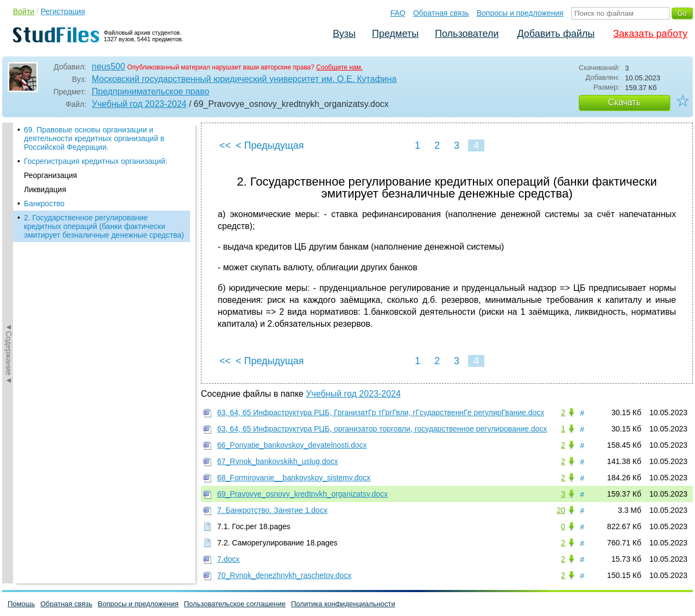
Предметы (395, 34)
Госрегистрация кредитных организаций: (96, 161)
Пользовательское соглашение (235, 604)
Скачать (624, 102)
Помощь (21, 604)
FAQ (398, 13)
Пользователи (467, 34)
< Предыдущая (270, 145)
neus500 (108, 66)
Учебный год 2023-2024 (139, 104)
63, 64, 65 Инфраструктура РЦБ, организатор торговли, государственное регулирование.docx (382, 429)
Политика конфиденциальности (343, 604)
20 (561, 510)
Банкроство (44, 204)
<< (225, 145)
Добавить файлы (556, 34)
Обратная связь (441, 13)
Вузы (344, 34)
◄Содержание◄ (9, 313)
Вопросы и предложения (520, 13)
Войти (24, 11)
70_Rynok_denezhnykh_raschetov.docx (284, 575)
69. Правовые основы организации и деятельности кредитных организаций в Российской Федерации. (94, 138)
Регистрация (63, 11)
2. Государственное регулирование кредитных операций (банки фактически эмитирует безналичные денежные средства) (104, 226)
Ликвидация (45, 189)
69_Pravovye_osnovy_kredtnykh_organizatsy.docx (302, 494)
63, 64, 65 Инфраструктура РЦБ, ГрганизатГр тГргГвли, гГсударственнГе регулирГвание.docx (381, 412)
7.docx (228, 559)
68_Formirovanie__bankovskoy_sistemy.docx (294, 478)
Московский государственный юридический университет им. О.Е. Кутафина (244, 79)
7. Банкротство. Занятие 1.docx (272, 510)
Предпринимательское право (150, 91)
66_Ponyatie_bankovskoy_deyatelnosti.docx (292, 445)
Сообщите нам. (339, 67)
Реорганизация (50, 175)
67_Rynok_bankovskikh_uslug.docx (278, 461)
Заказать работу (650, 34)
